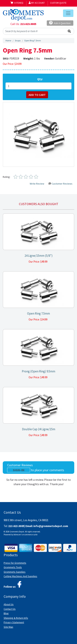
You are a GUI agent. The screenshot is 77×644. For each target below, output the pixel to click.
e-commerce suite (30, 535)
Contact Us (10, 609)
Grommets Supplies (15, 572)
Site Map (8, 627)
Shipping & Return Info (16, 618)
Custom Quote (58, 3)
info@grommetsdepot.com (51, 526)
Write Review (37, 184)
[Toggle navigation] (68, 13)
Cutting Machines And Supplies (20, 576)
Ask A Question (60, 23)
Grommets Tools (13, 567)
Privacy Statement (14, 622)
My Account (37, 3)
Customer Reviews (60, 184)
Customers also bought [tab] (39, 204)
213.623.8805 (28, 24)
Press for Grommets (15, 563)
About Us (9, 604)
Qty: (40, 79)
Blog (6, 613)
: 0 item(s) (17, 3)
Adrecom (17, 535)
